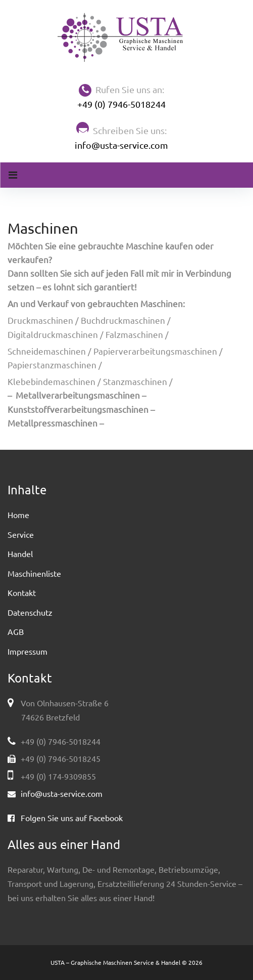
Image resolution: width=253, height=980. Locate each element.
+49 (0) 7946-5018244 (121, 104)
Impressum (28, 651)
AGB (16, 631)
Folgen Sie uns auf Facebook (72, 818)
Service (21, 534)
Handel (20, 553)
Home (18, 515)
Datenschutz (30, 612)
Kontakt (22, 592)
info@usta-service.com (121, 145)
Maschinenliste (34, 573)
